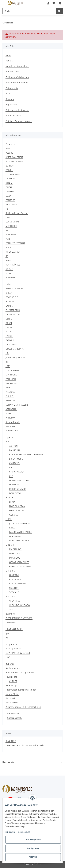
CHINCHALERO (16, 472)
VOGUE (9, 269)
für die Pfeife (12, 694)
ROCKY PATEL (16, 579)
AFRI (8, 148)
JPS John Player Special (17, 213)
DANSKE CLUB (13, 314)
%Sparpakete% (14, 718)
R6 (7, 256)
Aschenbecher (13, 668)
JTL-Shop (38, 864)
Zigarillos (10, 614)
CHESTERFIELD (13, 174)
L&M (8, 217)
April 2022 (11, 741)
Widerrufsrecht (13, 116)
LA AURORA (15, 536)
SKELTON (14, 588)
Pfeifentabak (12, 431)
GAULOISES (11, 204)
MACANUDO (15, 549)
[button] (48, 3)
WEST (8, 273)
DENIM (9, 183)
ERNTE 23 (10, 200)
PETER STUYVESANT (15, 243)
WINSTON (11, 278)
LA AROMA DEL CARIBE (20, 532)
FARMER (10, 340)
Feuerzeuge (11, 677)
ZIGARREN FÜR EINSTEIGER (19, 618)
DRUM (9, 323)
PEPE (8, 239)
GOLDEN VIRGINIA (15, 349)
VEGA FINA (14, 601)
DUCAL (9, 187)
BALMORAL (15, 450)
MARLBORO (11, 226)
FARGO (9, 336)
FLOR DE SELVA (17, 510)
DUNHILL (10, 192)
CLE (11, 476)
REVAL (9, 260)
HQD (8, 657)
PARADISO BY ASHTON (20, 566)
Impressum (11, 105)
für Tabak (10, 698)
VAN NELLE (11, 409)
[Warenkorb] (60, 3)
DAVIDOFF (11, 179)
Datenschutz (12, 88)
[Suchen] (29, 11)
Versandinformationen (17, 83)
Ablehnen (33, 857)
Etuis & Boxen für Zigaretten (20, 672)
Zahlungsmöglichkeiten (17, 77)
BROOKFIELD (12, 297)
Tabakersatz (13, 714)
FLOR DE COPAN (17, 506)
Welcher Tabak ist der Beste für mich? (26, 745)
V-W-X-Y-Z (10, 596)
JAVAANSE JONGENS (16, 357)
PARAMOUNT (12, 383)
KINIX (12, 528)
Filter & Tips (12, 685)
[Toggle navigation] (4, 2)
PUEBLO (10, 247)
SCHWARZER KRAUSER (17, 405)
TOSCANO (14, 592)
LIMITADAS (11, 622)
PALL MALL (11, 235)
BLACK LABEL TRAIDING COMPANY (26, 454)
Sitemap (10, 99)
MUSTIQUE (15, 558)
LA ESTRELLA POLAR (19, 541)
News (8, 55)
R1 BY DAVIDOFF (14, 252)
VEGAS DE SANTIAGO (20, 605)
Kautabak (10, 426)
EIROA (12, 502)
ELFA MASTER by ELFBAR (18, 653)
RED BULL (10, 400)
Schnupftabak (13, 422)
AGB (8, 94)
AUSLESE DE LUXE (14, 161)
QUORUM (14, 575)
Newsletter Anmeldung (17, 66)
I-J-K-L (9, 519)
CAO (11, 467)
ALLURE (9, 153)
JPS (7, 362)
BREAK (9, 293)
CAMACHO (14, 463)
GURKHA (13, 515)
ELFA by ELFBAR (13, 649)
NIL (7, 230)
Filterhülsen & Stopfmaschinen (21, 690)
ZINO (12, 609)
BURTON (10, 166)
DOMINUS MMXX (18, 489)
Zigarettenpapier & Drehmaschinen (23, 707)
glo (7, 633)
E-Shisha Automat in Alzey (19, 121)
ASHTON (13, 446)
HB (7, 209)
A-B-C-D (9, 442)
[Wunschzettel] (54, 3)
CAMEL (9, 170)
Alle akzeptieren (33, 840)
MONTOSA (14, 553)
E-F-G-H (9, 498)
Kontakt (9, 61)
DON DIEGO (15, 493)
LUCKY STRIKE (13, 222)
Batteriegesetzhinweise (17, 110)
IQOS (8, 638)
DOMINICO (15, 485)
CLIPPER (13, 681)
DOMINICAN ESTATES (20, 480)
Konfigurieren (33, 848)
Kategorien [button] (9, 762)
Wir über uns (12, 72)
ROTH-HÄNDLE (13, 265)
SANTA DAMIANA (18, 584)
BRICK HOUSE (16, 459)
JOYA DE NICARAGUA (19, 523)
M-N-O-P (10, 545)
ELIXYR (9, 196)
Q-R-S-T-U (11, 571)
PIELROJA (10, 392)
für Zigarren (12, 703)
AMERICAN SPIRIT (14, 157)
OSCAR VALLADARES (19, 562)
